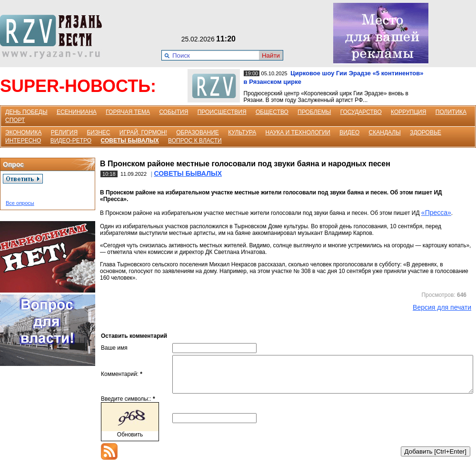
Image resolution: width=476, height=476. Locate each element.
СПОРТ (15, 120)
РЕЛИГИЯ (64, 132)
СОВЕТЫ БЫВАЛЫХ (130, 141)
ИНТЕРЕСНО (23, 141)
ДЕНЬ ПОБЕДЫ (26, 112)
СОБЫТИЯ (174, 112)
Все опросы (20, 203)
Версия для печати (442, 307)
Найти (271, 56)
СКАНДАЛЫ (385, 132)
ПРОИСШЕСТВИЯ (222, 112)
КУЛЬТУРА (242, 132)
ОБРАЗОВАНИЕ (198, 132)
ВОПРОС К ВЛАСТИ (195, 141)
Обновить (130, 442)
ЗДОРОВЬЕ (426, 132)
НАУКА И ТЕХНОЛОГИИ (298, 132)
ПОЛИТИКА (451, 112)
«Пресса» (436, 213)
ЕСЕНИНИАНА (77, 112)
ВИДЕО (349, 132)
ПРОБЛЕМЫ (314, 112)
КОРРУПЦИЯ (408, 112)
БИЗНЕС (98, 132)
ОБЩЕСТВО (272, 112)
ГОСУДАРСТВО (361, 112)
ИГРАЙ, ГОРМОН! (143, 132)
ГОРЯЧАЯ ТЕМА (128, 112)
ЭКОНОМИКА (23, 132)
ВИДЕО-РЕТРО (71, 141)
